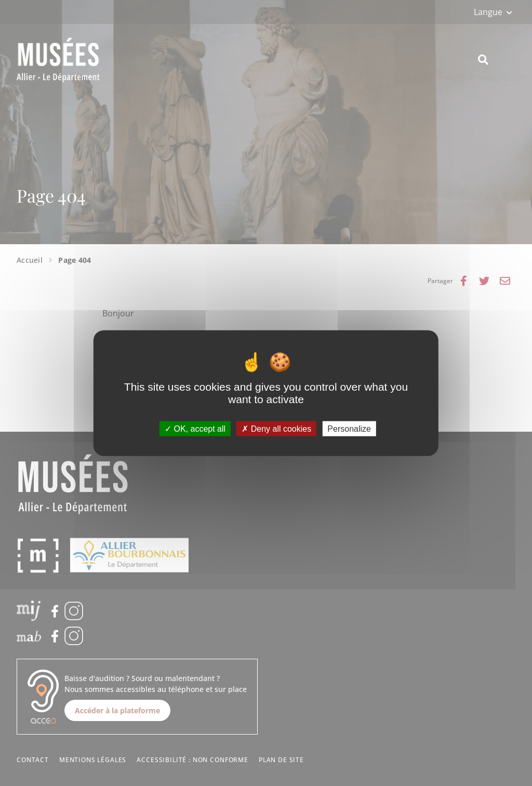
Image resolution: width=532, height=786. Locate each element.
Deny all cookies (276, 429)
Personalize (349, 429)
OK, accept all (195, 429)
